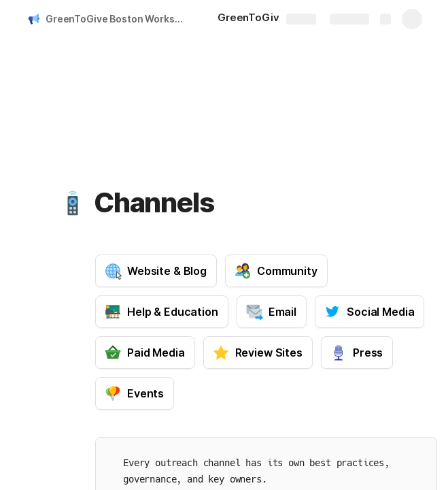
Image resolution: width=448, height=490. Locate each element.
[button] (73, 203)
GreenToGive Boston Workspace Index (118, 19)
